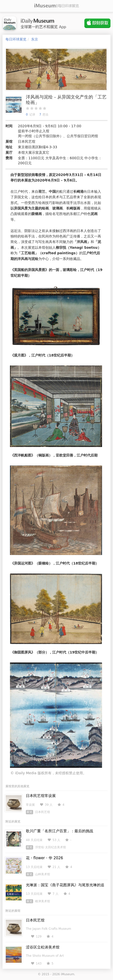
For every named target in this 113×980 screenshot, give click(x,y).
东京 (35, 39)
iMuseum (67, 974)
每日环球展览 (16, 39)
